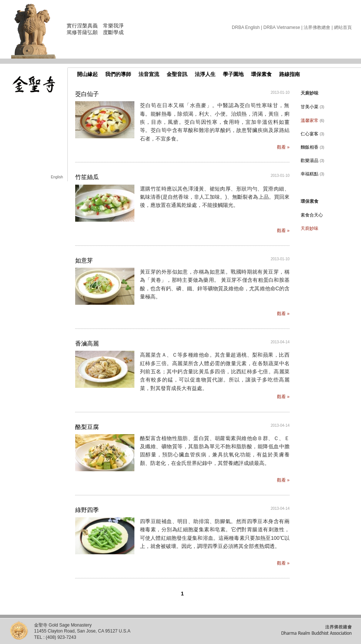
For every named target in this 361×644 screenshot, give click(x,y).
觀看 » (283, 147)
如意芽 (84, 260)
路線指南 (290, 74)
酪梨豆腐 (87, 427)
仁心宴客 (312, 134)
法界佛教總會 (317, 27)
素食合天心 (312, 215)
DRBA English (246, 27)
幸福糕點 (312, 174)
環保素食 (261, 74)
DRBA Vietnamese (282, 27)
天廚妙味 (310, 228)
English (57, 177)
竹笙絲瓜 (87, 177)
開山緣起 (87, 74)
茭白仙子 (87, 94)
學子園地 (233, 74)
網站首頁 (343, 27)
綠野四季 (87, 510)
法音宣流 (149, 74)
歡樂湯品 (312, 161)
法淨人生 (205, 74)
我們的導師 (118, 74)
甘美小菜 (312, 107)
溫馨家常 (312, 120)
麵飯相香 (312, 147)
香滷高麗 (87, 344)
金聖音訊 (177, 74)
